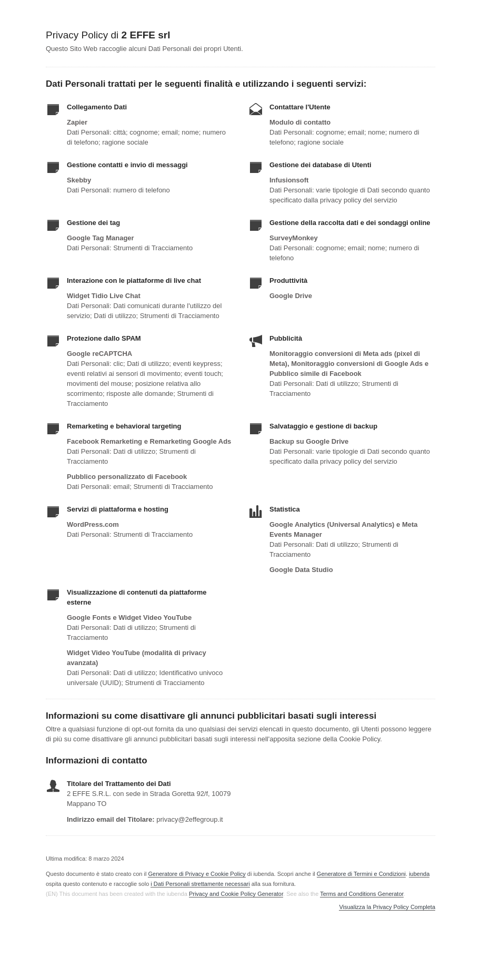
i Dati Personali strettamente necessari (200, 884)
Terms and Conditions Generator (362, 894)
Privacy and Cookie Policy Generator (236, 894)
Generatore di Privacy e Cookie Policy (197, 874)
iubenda (419, 874)
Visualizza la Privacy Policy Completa (387, 907)
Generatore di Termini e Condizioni (361, 874)
